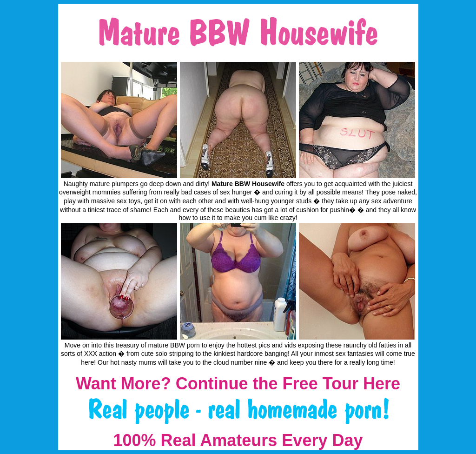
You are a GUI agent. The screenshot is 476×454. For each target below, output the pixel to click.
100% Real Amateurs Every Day (238, 440)
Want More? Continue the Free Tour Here (238, 384)
